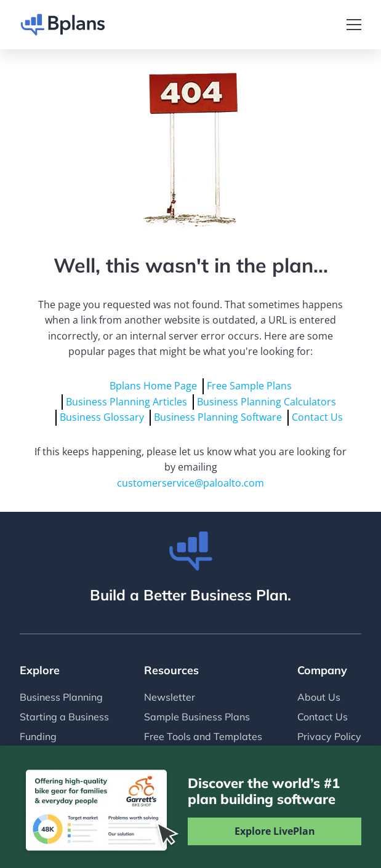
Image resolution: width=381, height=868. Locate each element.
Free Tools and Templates (203, 736)
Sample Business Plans (197, 717)
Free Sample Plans (249, 386)
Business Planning (61, 697)
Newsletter (170, 697)
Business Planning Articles (126, 402)
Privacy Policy (329, 736)
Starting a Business (64, 717)
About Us (319, 697)
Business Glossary (102, 417)
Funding (38, 736)
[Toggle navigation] (354, 25)
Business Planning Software (218, 417)
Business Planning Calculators (267, 402)
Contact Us (317, 417)
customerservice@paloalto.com (190, 483)
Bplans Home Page (153, 386)
